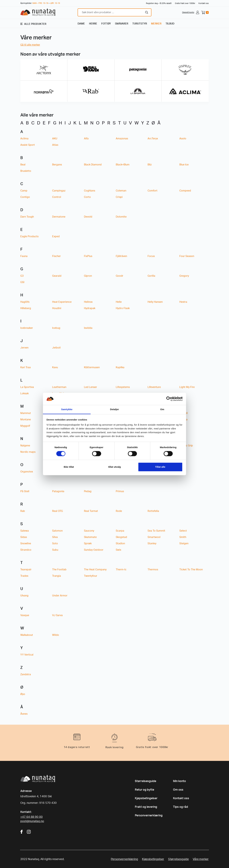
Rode (119, 511)
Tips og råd (180, 807)
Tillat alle (160, 467)
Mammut (26, 413)
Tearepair (26, 570)
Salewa (25, 531)
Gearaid (57, 276)
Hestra (183, 302)
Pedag (88, 491)
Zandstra (26, 674)
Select (183, 531)
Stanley (152, 543)
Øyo (23, 694)
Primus (120, 491)
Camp (24, 191)
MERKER (156, 24)
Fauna (24, 256)
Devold (88, 217)
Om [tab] (162, 409)
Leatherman (59, 387)
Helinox (88, 302)
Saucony (89, 531)
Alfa (86, 139)
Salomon (57, 531)
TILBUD (170, 24)
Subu (55, 550)
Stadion (120, 543)
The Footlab (59, 570)
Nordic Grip (186, 446)
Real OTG (57, 511)
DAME (81, 24)
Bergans (57, 165)
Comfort (153, 191)
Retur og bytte (144, 790)
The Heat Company (95, 570)
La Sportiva (27, 387)
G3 (22, 276)
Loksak (24, 393)
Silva (55, 537)
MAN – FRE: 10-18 (40, 3)
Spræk (88, 543)
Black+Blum (123, 165)
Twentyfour (91, 576)
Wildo (56, 635)
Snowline (26, 543)
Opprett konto (188, 12)
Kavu (55, 367)
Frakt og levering (146, 807)
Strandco (26, 550)
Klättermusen (92, 367)
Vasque (25, 615)
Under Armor (60, 596)
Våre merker (201, 859)
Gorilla (151, 276)
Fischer (56, 256)
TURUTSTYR (140, 24)
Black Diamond (93, 165)
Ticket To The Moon (191, 570)
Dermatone (59, 217)
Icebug (56, 328)
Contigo (25, 197)
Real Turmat (91, 511)
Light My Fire (187, 387)
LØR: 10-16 (55, 3)
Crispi (119, 197)
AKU (55, 139)
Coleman (121, 191)
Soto (55, 543)
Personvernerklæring (149, 816)
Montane (26, 420)
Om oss (178, 790)
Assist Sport (28, 145)
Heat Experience (62, 302)
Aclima (24, 139)
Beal (23, 165)
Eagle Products (29, 236)
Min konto (179, 781)
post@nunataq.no (32, 821)
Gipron (88, 276)
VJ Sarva (57, 615)
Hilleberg (26, 308)
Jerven (24, 348)
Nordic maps (28, 452)
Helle (119, 302)
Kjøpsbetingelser (146, 798)
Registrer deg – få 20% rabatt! (159, 3)
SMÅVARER (122, 24)
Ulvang (24, 596)
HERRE (93, 24)
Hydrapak (90, 308)
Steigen (184, 543)
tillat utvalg (114, 467)
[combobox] (114, 12)
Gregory (184, 276)
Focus (151, 256)
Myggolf (25, 426)
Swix (118, 550)
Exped (56, 236)
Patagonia (58, 491)
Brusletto (26, 171)
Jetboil (56, 348)
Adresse (26, 791)
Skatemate (90, 537)
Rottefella (153, 511)
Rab (23, 511)
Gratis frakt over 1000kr (185, 3)
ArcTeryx (153, 139)
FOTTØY (106, 24)
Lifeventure (154, 387)
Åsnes (24, 714)
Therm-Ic (121, 570)
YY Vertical (27, 655)
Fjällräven (121, 256)
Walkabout (27, 635)
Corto (87, 197)
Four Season (187, 256)
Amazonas (122, 139)
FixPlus (88, 256)
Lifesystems (123, 387)
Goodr (120, 276)
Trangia (57, 576)
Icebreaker (27, 328)
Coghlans (90, 191)
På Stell (25, 491)
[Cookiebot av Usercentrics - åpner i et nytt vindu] (169, 399)
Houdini (57, 308)
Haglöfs (25, 302)
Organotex (27, 472)
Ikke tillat (69, 467)
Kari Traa (26, 367)
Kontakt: (26, 812)
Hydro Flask (123, 308)
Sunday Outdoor (94, 550)
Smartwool (154, 537)
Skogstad (121, 537)
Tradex (24, 576)
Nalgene (25, 446)
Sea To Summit (156, 531)
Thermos (153, 570)
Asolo (183, 139)
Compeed (185, 191)
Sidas (24, 537)
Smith (183, 537)
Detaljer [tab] (114, 409)
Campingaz (59, 191)
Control (57, 197)
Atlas (55, 145)
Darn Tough (27, 217)
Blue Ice (184, 165)
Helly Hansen (155, 302)
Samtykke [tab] (67, 409)
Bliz (150, 165)
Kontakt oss (204, 3)
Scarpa (120, 531)
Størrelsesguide (146, 781)
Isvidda (88, 328)
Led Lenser (90, 387)
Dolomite (121, 217)
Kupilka (120, 367)
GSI (22, 282)
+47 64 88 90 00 (31, 817)
